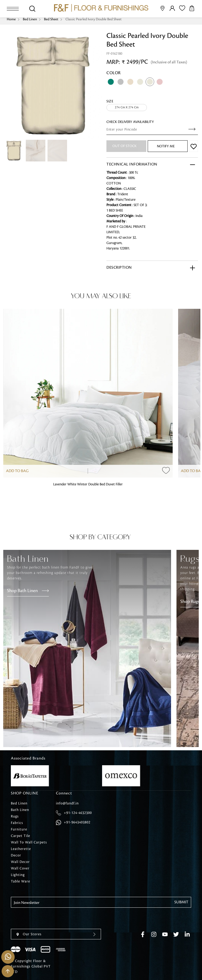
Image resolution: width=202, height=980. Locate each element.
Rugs (15, 816)
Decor (16, 855)
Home (11, 19)
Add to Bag (17, 471)
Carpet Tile (20, 836)
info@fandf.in (67, 803)
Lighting (18, 875)
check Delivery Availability (130, 122)
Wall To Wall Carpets (29, 842)
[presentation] (52, 918)
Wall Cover (20, 868)
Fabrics (17, 823)
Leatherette (21, 849)
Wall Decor (20, 862)
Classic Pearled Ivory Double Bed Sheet (94, 19)
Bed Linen (30, 19)
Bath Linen (20, 810)
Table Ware (20, 881)
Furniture (19, 829)
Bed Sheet (51, 19)
